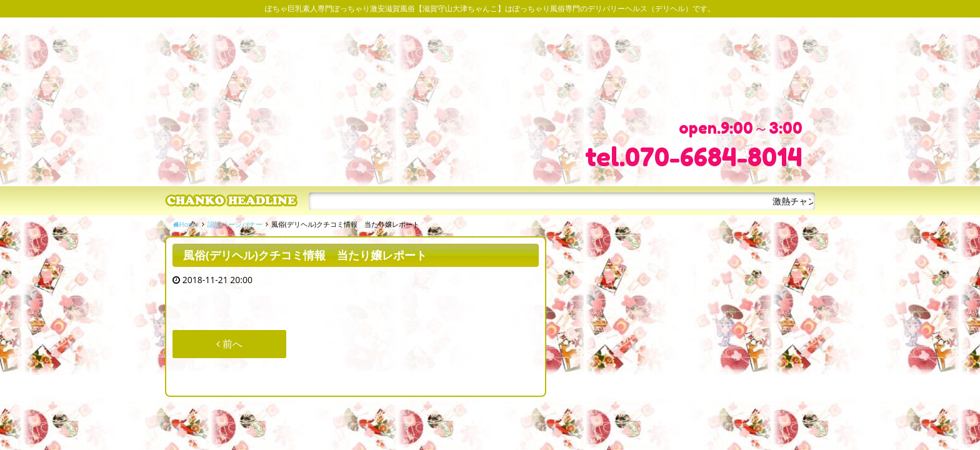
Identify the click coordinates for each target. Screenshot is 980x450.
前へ (229, 344)
